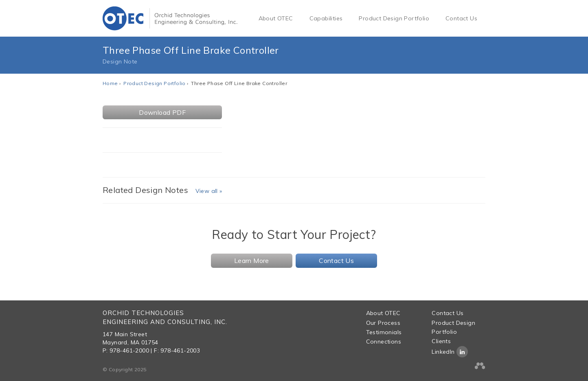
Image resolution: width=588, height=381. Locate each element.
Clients (441, 341)
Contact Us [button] (336, 261)
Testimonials (384, 332)
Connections (384, 342)
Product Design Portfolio (394, 18)
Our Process (383, 323)
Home (110, 83)
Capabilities (326, 18)
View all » (209, 191)
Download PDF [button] (162, 112)
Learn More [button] (252, 261)
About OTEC (276, 18)
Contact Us (461, 18)
